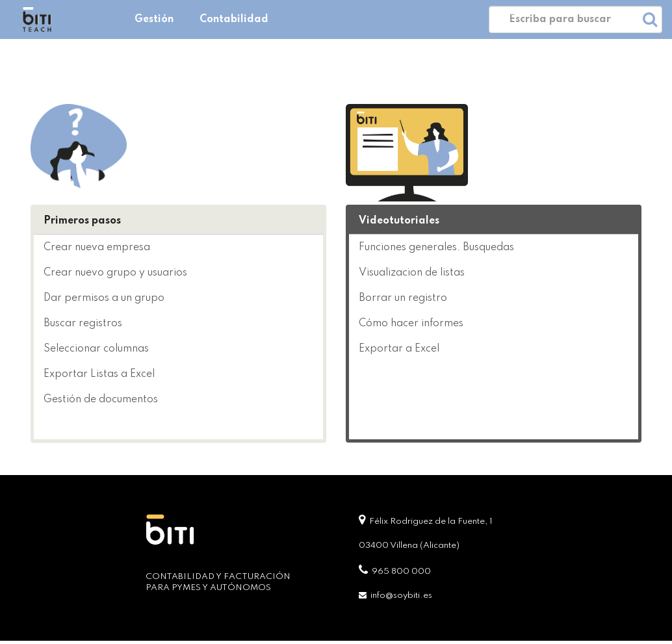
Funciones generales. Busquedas (436, 248)
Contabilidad (234, 19)
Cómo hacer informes (411, 324)
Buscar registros (83, 324)
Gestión (154, 19)
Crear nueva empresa (97, 248)
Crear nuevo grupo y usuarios (115, 273)
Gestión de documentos (101, 400)
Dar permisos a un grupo (104, 298)
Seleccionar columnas (96, 349)
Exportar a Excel (399, 349)
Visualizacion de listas (412, 273)
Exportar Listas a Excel (99, 374)
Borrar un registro (403, 298)
